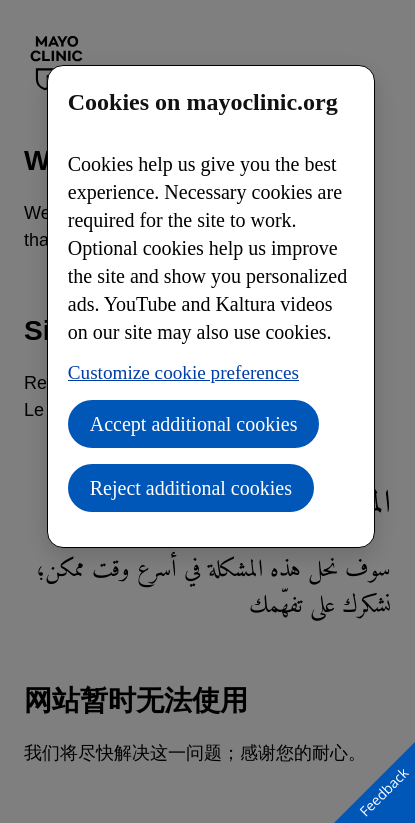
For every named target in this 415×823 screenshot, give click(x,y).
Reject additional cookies (191, 488)
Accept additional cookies (194, 424)
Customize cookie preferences (183, 372)
